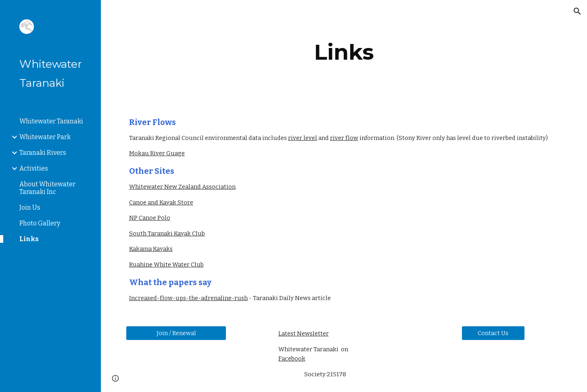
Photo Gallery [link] (40, 223)
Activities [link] (34, 168)
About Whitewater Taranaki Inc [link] (47, 188)
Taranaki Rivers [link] (43, 153)
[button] (577, 11)
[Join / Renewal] (176, 333)
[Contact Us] (493, 333)
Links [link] (29, 239)
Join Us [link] (30, 207)
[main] (344, 52)
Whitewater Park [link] (45, 137)
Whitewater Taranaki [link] (51, 121)
